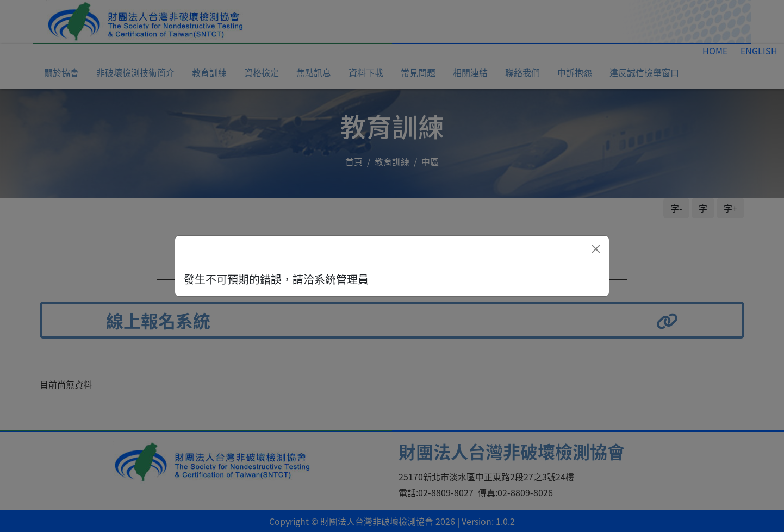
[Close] (596, 249)
